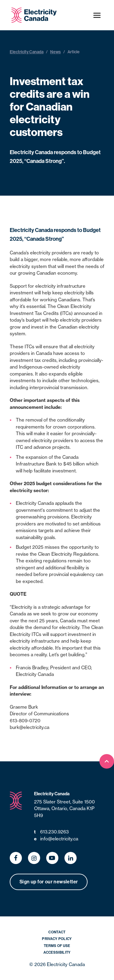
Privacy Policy (57, 939)
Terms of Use (57, 946)
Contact (57, 932)
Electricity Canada (27, 52)
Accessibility (57, 952)
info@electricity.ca (56, 839)
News (55, 52)
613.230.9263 (51, 832)
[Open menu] (97, 15)
